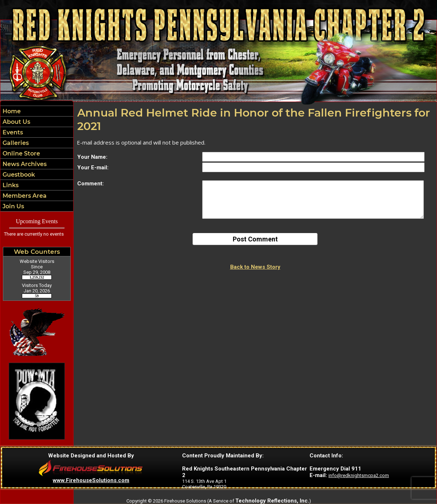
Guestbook (18, 175)
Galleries (15, 143)
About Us (16, 122)
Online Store (21, 153)
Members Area (24, 196)
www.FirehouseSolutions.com (91, 480)
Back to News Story (255, 267)
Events (12, 132)
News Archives (24, 164)
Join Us (13, 206)
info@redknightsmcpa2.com (359, 475)
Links (10, 185)
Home (11, 111)
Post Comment (255, 239)
